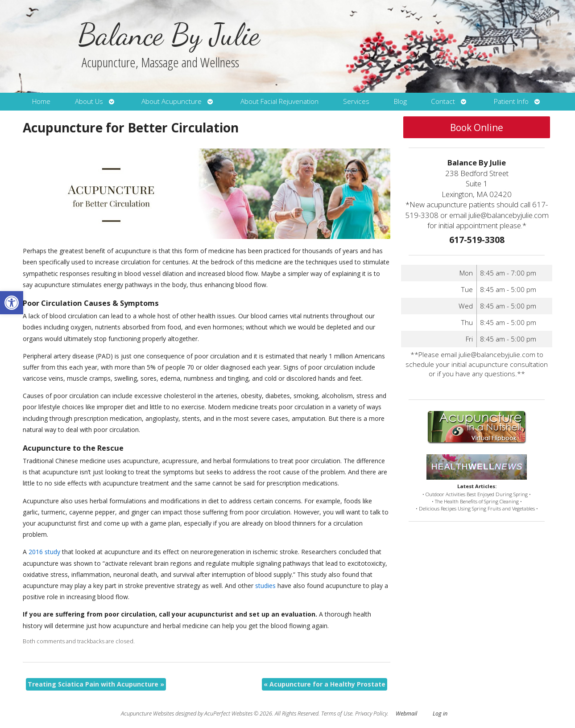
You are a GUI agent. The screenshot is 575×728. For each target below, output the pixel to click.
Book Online (477, 128)
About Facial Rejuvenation (279, 101)
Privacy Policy (371, 714)
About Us (89, 101)
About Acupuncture (172, 101)
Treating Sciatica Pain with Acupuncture (96, 684)
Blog (400, 101)
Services (356, 101)
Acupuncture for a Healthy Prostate (325, 684)
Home (41, 101)
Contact (443, 101)
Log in (440, 714)
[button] (12, 303)
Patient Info (511, 101)
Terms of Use (337, 714)
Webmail (406, 714)
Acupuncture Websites (147, 714)
